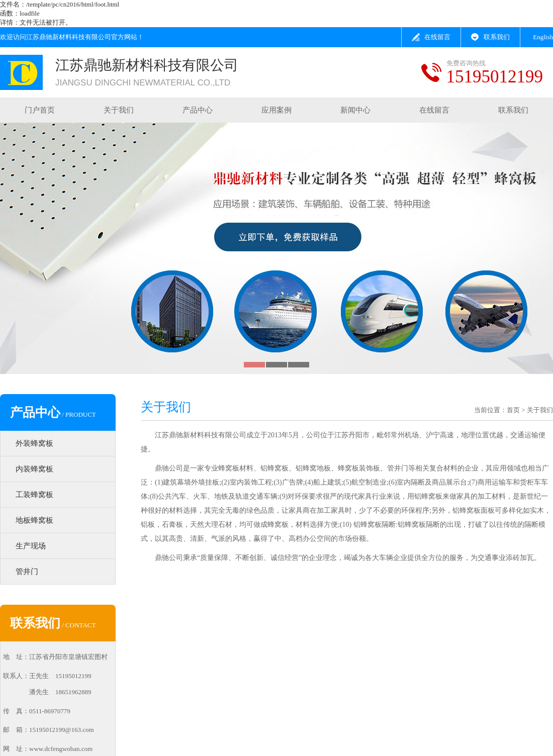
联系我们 (497, 37)
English (543, 37)
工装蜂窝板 (34, 495)
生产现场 (31, 546)
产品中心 (198, 110)
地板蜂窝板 (34, 520)
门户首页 (40, 110)
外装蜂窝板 (34, 443)
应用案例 (276, 110)
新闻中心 (355, 110)
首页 (513, 410)
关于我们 (119, 110)
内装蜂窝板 (34, 469)
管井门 (27, 572)
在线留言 (437, 37)
